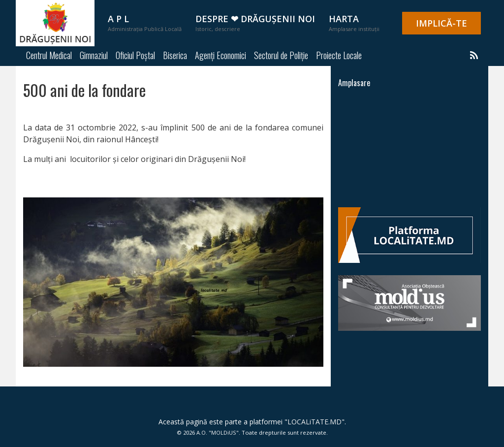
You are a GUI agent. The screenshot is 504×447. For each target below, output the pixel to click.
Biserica (175, 55)
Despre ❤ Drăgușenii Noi (255, 23)
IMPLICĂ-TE (441, 23)
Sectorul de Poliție (281, 55)
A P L (145, 23)
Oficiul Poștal (135, 55)
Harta (354, 23)
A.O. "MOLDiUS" (218, 432)
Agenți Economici (220, 55)
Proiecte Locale (339, 55)
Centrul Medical (49, 55)
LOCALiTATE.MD (315, 422)
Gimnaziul (94, 55)
